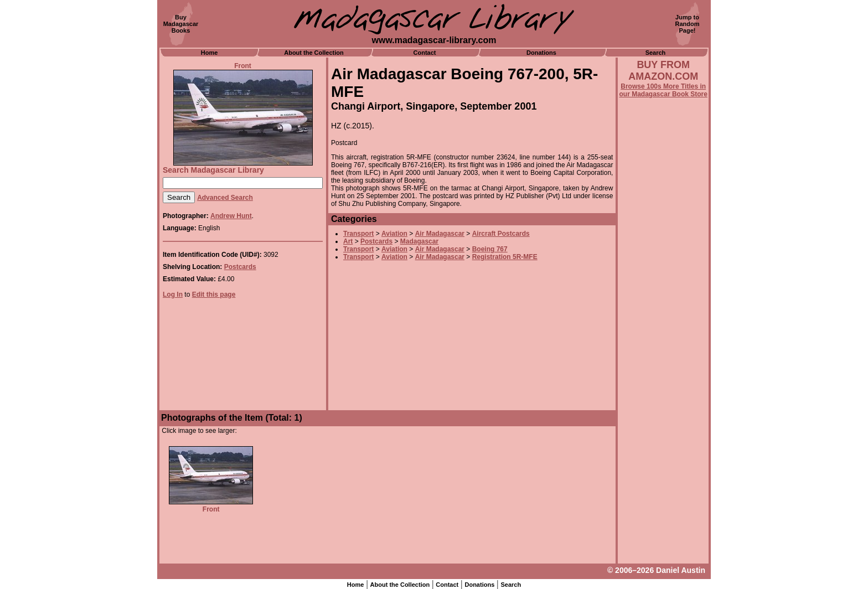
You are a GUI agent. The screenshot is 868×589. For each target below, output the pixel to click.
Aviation (394, 234)
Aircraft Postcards (501, 234)
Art (348, 241)
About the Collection (314, 53)
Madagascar (419, 241)
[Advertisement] (663, 397)
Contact (425, 53)
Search (656, 53)
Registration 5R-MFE (505, 257)
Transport (358, 234)
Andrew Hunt (231, 216)
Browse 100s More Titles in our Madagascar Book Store (663, 90)
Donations (541, 53)
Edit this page (214, 294)
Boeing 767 (490, 249)
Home (210, 53)
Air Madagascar (440, 234)
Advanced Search (225, 198)
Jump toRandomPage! (688, 24)
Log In (173, 294)
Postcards (240, 267)
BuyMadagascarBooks (181, 24)
